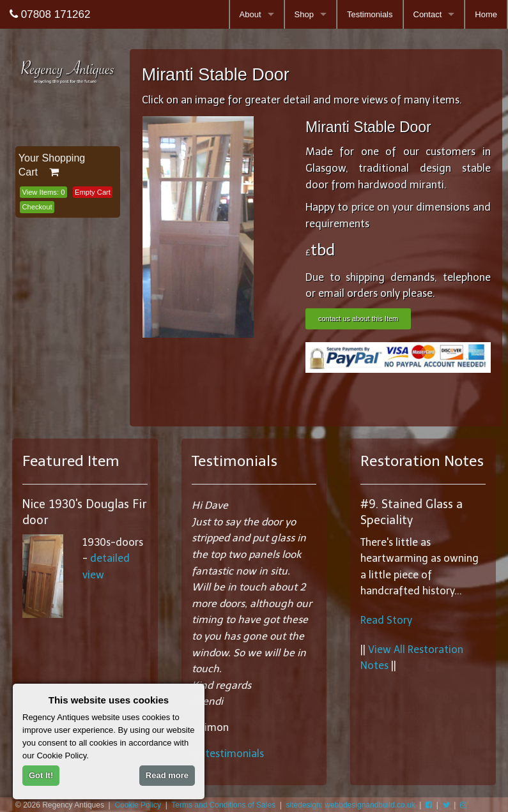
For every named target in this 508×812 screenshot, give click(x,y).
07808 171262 (50, 14)
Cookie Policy (138, 805)
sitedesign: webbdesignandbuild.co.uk (351, 805)
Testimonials (370, 14)
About (250, 14)
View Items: (43, 192)
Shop (304, 14)
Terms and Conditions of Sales (223, 805)
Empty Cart (93, 192)
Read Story (386, 620)
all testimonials (228, 754)
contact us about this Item (358, 319)
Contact (428, 14)
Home (486, 14)
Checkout (37, 207)
